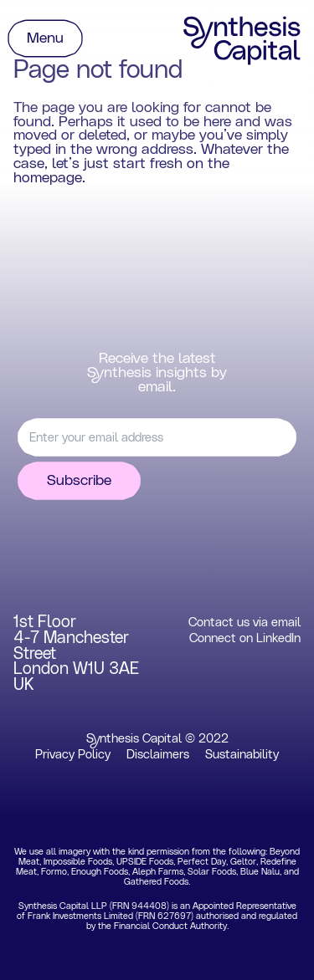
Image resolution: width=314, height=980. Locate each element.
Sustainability (242, 755)
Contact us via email (245, 623)
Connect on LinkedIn (245, 638)
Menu (45, 38)
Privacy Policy (73, 755)
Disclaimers (158, 755)
